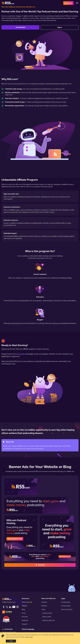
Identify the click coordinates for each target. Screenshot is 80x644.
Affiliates (25, 606)
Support (25, 624)
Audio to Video (47, 613)
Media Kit (25, 620)
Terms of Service (67, 609)
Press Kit (25, 617)
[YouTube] (14, 607)
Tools (43, 609)
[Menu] (77, 3)
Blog (23, 609)
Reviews (44, 606)
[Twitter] (7, 607)
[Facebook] (4, 607)
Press (24, 613)
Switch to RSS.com (49, 620)
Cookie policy (66, 602)
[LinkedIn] (10, 607)
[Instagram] (17, 607)
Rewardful (21, 354)
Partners (44, 602)
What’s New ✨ (27, 602)
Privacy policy (66, 606)
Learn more (29, 637)
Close (11, 641)
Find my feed (47, 617)
